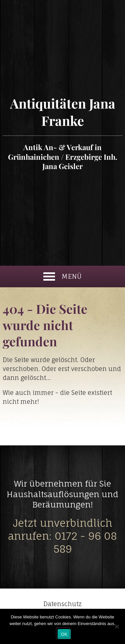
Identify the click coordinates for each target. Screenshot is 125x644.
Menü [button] (63, 276)
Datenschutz (62, 604)
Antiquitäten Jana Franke (63, 133)
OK (64, 634)
